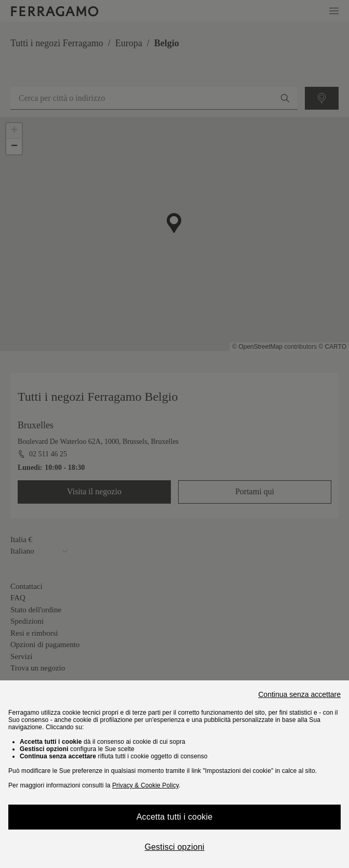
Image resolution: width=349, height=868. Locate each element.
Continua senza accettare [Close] (299, 694)
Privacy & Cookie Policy (145, 785)
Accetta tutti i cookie (175, 817)
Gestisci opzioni (174, 847)
